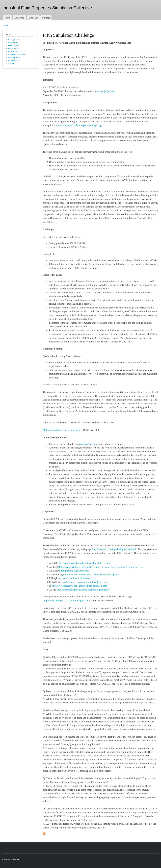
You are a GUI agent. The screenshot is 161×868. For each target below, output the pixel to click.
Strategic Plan (14, 61)
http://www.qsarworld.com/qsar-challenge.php (78, 125)
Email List (33, 18)
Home (7, 18)
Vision (11, 64)
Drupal (16, 859)
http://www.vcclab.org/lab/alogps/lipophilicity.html (85, 563)
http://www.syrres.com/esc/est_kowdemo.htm (84, 582)
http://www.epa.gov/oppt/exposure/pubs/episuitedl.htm (79, 586)
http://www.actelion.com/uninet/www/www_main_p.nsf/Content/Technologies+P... (101, 567)
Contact (46, 18)
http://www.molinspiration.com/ (74, 578)
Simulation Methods (17, 55)
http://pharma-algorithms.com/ (75, 571)
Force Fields (14, 48)
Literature (12, 51)
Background (13, 40)
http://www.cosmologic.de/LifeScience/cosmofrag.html (91, 575)
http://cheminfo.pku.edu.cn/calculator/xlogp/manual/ (83, 590)
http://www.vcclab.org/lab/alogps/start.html (114, 549)
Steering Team (14, 58)
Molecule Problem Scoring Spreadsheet (63, 430)
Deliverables (14, 46)
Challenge (20, 18)
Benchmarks (14, 43)
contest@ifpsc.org (106, 91)
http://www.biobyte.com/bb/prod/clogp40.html (67, 600)
